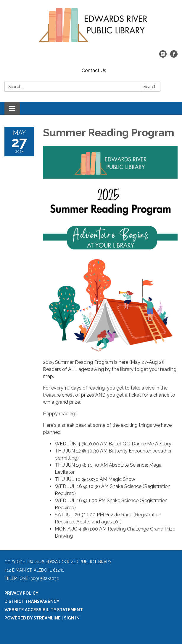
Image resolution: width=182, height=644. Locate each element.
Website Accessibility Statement (44, 610)
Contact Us (94, 70)
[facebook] (174, 56)
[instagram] (163, 56)
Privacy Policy (21, 593)
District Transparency (32, 601)
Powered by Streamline (33, 618)
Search (150, 87)
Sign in (72, 618)
